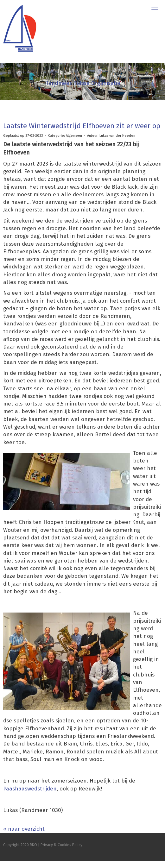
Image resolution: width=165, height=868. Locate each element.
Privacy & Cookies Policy (61, 845)
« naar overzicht (24, 829)
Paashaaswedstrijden (30, 789)
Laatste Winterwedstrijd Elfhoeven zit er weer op (82, 126)
